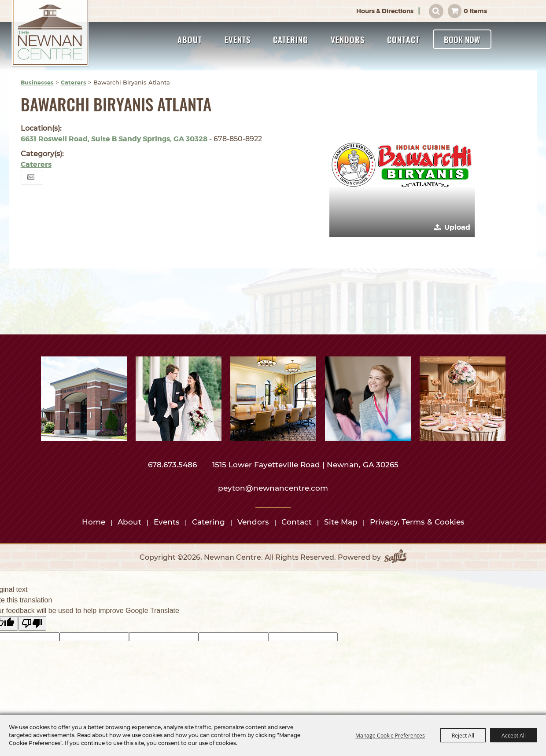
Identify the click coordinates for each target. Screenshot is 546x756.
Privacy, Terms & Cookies (417, 522)
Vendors (348, 39)
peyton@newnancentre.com (273, 488)
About (190, 39)
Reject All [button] (463, 735)
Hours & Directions (385, 11)
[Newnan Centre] (51, 34)
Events (238, 39)
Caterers (74, 83)
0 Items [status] (475, 11)
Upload (457, 227)
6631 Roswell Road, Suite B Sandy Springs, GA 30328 (114, 139)
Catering (291, 39)
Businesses (37, 83)
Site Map (341, 522)
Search (436, 11)
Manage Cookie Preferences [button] (390, 735)
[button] (402, 165)
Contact (403, 39)
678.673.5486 (173, 465)
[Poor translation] (32, 623)
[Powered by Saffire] (395, 558)
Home (94, 522)
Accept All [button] (514, 735)
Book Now (462, 39)
